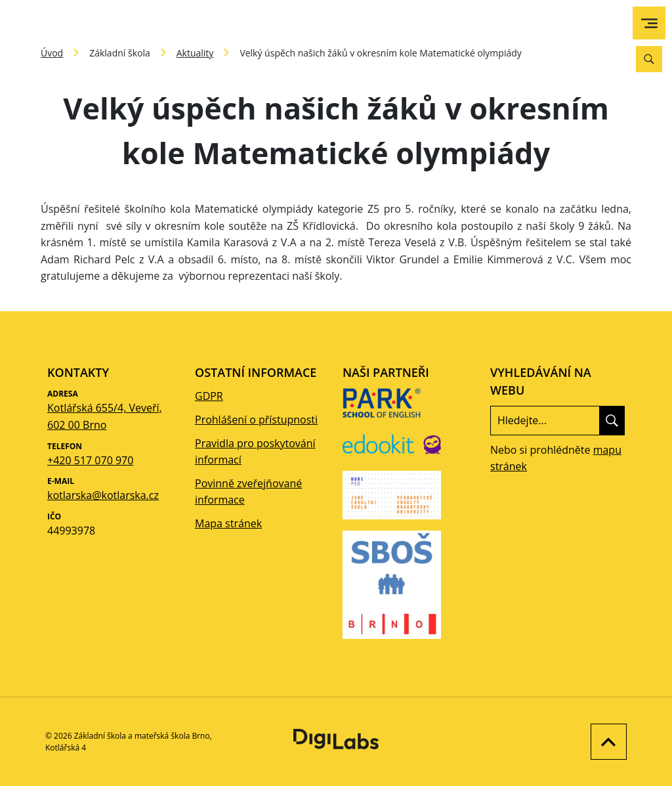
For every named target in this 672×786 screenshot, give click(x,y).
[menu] (649, 23)
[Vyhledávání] (649, 59)
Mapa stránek (228, 523)
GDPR (209, 396)
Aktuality (195, 53)
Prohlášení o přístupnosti (256, 420)
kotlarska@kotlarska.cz (103, 495)
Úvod (52, 53)
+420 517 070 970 (90, 460)
